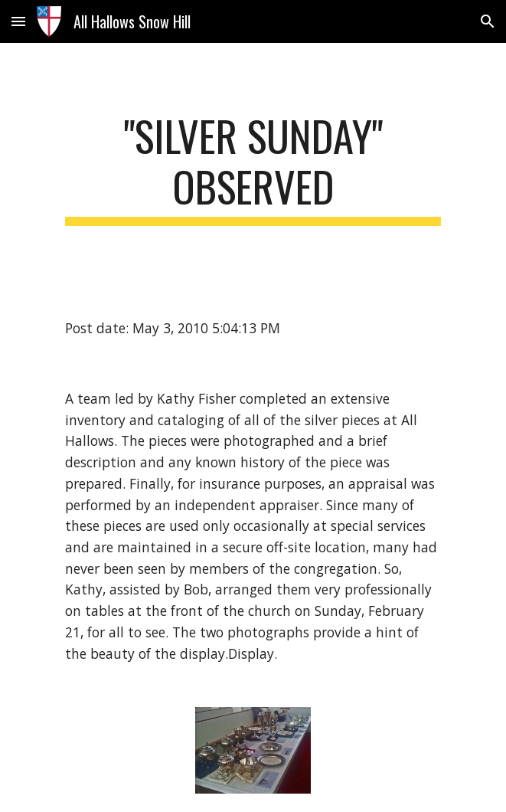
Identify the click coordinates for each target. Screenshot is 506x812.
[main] (253, 168)
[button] (18, 21)
